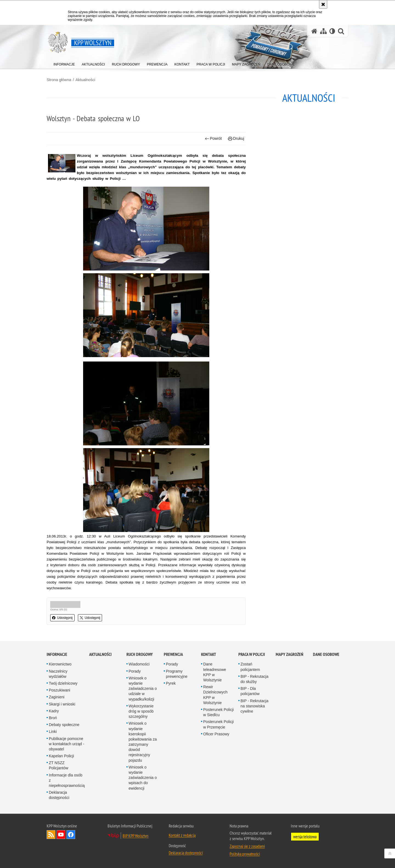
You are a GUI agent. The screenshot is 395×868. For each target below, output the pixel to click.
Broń (53, 718)
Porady (135, 671)
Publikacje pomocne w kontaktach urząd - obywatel (67, 744)
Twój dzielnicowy (63, 683)
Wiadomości (139, 664)
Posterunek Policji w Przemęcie (218, 724)
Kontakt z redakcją (182, 835)
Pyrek (171, 683)
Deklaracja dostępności (59, 795)
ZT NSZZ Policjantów (59, 765)
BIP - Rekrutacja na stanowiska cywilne (255, 706)
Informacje (57, 654)
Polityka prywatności (245, 854)
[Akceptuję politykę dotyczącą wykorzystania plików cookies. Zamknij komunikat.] (323, 4)
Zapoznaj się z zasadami (247, 846)
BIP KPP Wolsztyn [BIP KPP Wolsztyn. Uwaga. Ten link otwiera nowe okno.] (136, 836)
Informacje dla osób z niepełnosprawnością (67, 780)
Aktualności (85, 80)
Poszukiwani (60, 690)
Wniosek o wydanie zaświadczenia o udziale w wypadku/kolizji (143, 689)
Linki (53, 732)
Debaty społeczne (64, 725)
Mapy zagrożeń (290, 654)
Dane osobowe (326, 654)
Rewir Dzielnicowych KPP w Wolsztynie (215, 695)
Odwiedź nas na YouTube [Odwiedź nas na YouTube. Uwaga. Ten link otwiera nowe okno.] (61, 835)
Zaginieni (57, 697)
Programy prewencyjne (177, 674)
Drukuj (236, 139)
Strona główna (59, 80)
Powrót (213, 139)
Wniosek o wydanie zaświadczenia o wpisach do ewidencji (143, 778)
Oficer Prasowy (216, 734)
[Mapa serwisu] (323, 31)
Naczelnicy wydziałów (58, 674)
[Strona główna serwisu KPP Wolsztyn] (314, 31)
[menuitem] (64, 63)
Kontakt (209, 654)
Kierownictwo (60, 664)
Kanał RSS (51, 835)
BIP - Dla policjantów (250, 691)
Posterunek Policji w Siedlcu (218, 712)
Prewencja (173, 654)
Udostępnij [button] (62, 618)
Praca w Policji (252, 654)
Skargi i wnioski (62, 704)
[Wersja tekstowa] (332, 31)
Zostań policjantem (250, 667)
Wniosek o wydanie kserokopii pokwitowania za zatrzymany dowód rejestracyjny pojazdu (143, 742)
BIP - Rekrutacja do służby (255, 679)
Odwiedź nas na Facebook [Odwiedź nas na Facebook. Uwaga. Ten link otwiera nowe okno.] (71, 835)
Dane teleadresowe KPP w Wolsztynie (215, 672)
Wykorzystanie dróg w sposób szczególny (141, 711)
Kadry (54, 711)
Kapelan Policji (61, 756)
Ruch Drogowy (140, 654)
